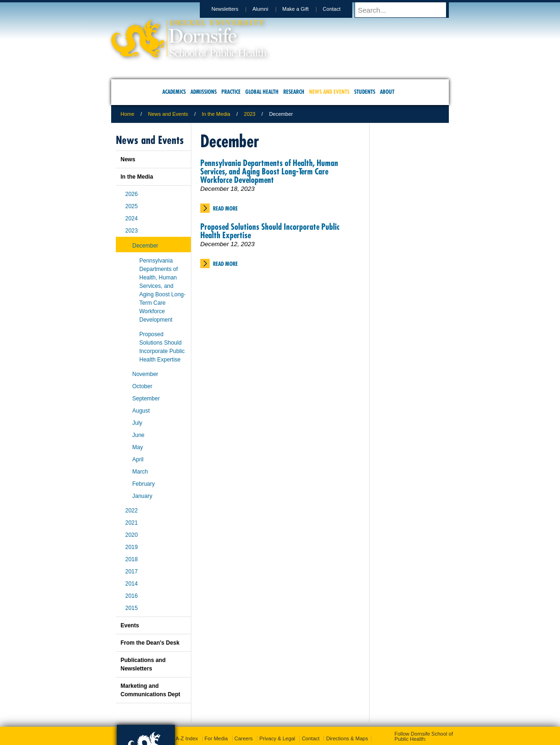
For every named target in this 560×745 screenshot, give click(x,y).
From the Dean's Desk (150, 643)
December (145, 246)
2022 (132, 511)
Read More (225, 208)
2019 (132, 547)
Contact (341, 9)
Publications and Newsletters (143, 664)
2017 (132, 572)
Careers (244, 738)
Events (130, 625)
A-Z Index (187, 738)
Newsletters (234, 9)
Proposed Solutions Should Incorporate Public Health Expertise (270, 231)
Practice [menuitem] (231, 92)
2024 (132, 218)
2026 (132, 194)
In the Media (216, 114)
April (138, 459)
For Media (216, 738)
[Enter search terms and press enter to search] (406, 10)
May (138, 447)
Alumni (269, 9)
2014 (132, 584)
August (141, 411)
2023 (250, 114)
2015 (132, 608)
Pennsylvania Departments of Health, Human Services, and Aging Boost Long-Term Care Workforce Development (269, 171)
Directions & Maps (347, 738)
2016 (132, 596)
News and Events (168, 114)
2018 (132, 559)
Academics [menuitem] (174, 92)
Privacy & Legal (277, 738)
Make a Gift (304, 9)
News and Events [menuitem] (329, 92)
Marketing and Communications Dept (150, 690)
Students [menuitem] (365, 92)
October (142, 386)
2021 (132, 523)
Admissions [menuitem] (204, 92)
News (128, 159)
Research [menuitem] (294, 92)
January (142, 496)
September (146, 399)
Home (127, 114)
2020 (132, 535)
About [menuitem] (387, 92)
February (144, 484)
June (138, 435)
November (145, 374)
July (137, 423)
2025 (132, 206)
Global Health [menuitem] (262, 92)
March (140, 472)
